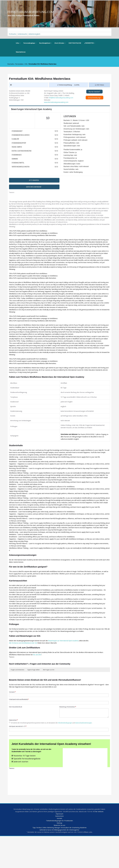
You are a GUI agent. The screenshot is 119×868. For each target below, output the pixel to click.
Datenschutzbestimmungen (87, 751)
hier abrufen (38, 682)
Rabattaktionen (21, 52)
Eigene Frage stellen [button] (34, 697)
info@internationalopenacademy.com (61, 101)
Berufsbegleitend (45, 43)
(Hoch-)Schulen (60, 43)
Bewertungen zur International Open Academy (65, 668)
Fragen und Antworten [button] (18, 697)
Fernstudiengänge (30, 43)
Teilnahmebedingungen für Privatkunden (59, 852)
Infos (18, 43)
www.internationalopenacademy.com (57, 105)
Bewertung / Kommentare (68, 735)
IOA (26, 64)
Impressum (59, 845)
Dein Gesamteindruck (16, 735)
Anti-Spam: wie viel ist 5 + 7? (18, 755)
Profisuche (13, 34)
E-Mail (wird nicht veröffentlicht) (19, 728)
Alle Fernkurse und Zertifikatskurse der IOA (24, 670)
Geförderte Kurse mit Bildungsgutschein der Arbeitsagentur (59, 862)
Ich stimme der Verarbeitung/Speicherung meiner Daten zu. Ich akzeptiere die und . (52, 751)
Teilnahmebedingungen (67, 751)
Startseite (11, 64)
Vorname (13, 720)
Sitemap (59, 855)
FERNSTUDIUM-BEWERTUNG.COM (31, 12)
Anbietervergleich (35, 34)
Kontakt (59, 850)
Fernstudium (19, 64)
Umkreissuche (23, 34)
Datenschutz (13, 748)
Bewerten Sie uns (59, 857)
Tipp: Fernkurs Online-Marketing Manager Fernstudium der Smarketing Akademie (59, 859)
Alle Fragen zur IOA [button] (49, 697)
